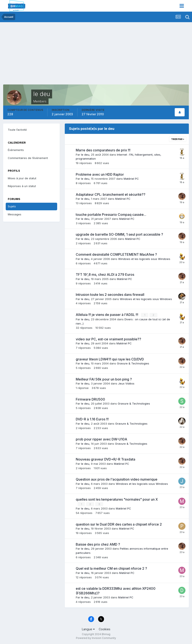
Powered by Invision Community (96, 638)
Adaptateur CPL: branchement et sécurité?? (111, 194)
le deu (85, 155)
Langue (88, 629)
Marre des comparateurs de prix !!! (103, 150)
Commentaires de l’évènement (28, 158)
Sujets (12, 206)
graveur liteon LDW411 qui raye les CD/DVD (110, 359)
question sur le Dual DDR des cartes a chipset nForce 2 (119, 524)
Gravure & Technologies (133, 363)
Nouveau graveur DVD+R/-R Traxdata (105, 459)
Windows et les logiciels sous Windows (144, 259)
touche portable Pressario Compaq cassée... (111, 215)
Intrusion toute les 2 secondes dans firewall (110, 295)
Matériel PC (131, 179)
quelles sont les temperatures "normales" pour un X (117, 499)
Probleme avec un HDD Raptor (100, 174)
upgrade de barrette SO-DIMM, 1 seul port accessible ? (119, 234)
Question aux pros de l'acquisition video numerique (117, 479)
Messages (15, 214)
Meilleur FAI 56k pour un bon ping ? (104, 379)
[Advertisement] (53, 55)
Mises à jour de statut (22, 178)
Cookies (105, 629)
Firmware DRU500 (90, 399)
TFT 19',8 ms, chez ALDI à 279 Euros (105, 274)
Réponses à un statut (22, 186)
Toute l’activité (17, 130)
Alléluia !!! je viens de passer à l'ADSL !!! (107, 315)
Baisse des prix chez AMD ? (98, 544)
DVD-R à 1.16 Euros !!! (92, 419)
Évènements (16, 150)
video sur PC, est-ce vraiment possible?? (108, 339)
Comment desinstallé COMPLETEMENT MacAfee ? (116, 254)
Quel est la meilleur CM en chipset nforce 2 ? (111, 568)
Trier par (178, 139)
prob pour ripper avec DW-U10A (101, 439)
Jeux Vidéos (126, 383)
